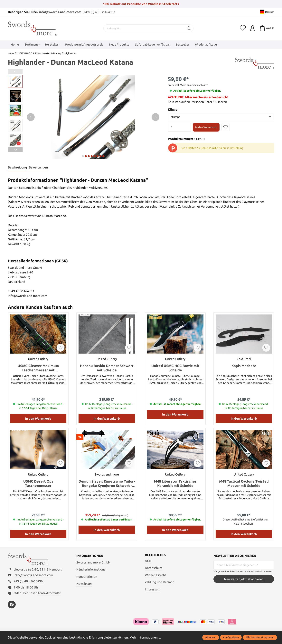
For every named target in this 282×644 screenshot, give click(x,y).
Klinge (173, 109)
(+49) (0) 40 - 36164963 (99, 12)
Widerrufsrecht (155, 575)
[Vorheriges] (31, 117)
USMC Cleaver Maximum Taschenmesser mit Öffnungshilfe (38, 368)
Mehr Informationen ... (145, 637)
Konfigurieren (231, 637)
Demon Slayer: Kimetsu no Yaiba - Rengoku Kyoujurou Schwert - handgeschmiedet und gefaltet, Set (107, 483)
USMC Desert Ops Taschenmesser (38, 483)
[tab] (17, 167)
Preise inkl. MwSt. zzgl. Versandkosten (188, 85)
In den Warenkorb (206, 127)
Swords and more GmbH (93, 562)
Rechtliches (155, 555)
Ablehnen (211, 637)
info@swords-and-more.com (60, 12)
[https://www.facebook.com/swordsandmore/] (12, 605)
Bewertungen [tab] (38, 167)
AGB (148, 561)
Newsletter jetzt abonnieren (244, 579)
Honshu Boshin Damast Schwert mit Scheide (107, 368)
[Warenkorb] (267, 28)
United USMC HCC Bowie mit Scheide (175, 368)
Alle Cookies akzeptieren (260, 637)
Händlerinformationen (92, 569)
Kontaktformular (49, 593)
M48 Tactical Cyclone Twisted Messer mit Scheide (244, 483)
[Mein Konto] (253, 28)
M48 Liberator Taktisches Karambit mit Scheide (175, 483)
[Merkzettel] (243, 28)
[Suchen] (189, 28)
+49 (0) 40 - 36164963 (29, 581)
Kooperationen (87, 577)
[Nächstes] (155, 117)
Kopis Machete (244, 366)
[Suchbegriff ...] (144, 28)
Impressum (153, 589)
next (83, 156)
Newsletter (84, 584)
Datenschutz (154, 568)
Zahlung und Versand (160, 582)
